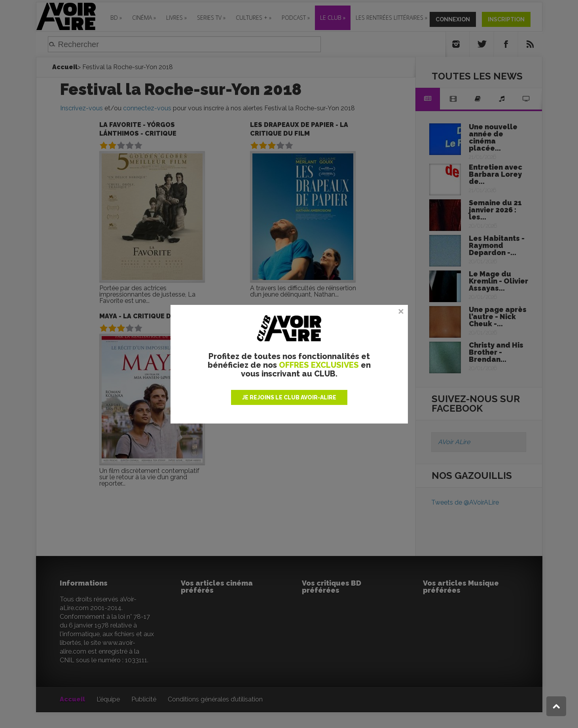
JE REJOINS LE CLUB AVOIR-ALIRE (289, 397)
